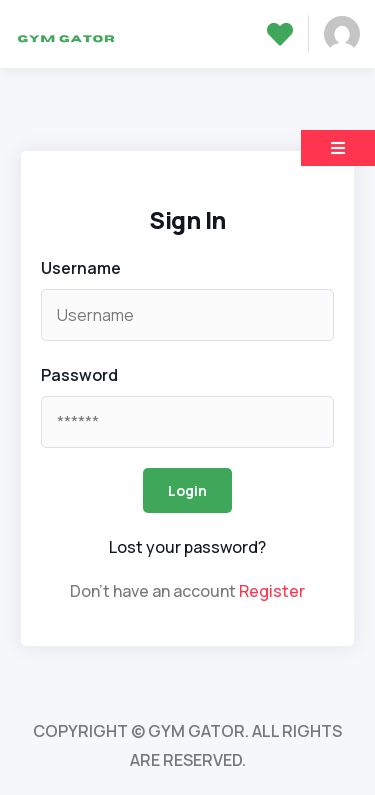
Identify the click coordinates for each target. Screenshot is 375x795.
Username (81, 268)
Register (272, 591)
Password (79, 375)
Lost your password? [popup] (187, 547)
